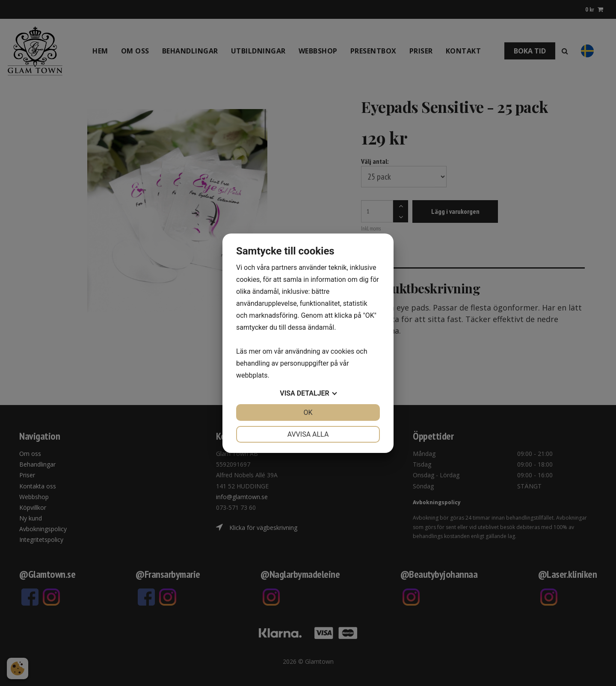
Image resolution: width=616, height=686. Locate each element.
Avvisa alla (308, 434)
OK (308, 412)
